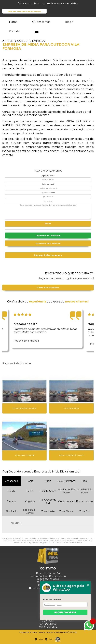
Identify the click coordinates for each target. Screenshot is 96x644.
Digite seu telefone (48, 193)
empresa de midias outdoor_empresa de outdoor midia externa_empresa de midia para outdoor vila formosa (39, 41)
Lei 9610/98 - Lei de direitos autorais (67, 543)
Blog (68, 22)
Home (13, 22)
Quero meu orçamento (48, 288)
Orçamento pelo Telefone (48, 243)
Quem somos (41, 22)
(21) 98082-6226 (48, 579)
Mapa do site (48, 627)
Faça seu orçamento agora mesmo (25, 11)
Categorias (23, 41)
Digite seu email (48, 184)
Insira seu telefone (52, 600)
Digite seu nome (48, 176)
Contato (15, 31)
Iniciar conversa (65, 612)
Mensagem (48, 201)
